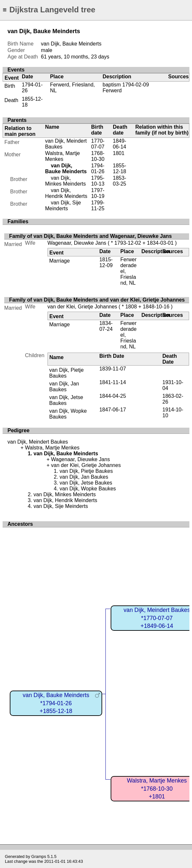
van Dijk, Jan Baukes (64, 387)
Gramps (39, 856)
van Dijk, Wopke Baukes (88, 489)
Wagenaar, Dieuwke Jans (77, 243)
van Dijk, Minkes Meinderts (65, 181)
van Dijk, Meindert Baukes (38, 442)
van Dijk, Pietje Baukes (66, 373)
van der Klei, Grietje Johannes (82, 307)
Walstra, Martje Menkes (62, 156)
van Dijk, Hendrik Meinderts (66, 193)
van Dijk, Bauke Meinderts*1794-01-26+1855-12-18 (56, 703)
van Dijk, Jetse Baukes (66, 400)
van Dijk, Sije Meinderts (63, 206)
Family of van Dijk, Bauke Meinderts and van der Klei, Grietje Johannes (97, 300)
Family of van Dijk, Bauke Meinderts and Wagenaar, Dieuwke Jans (90, 236)
